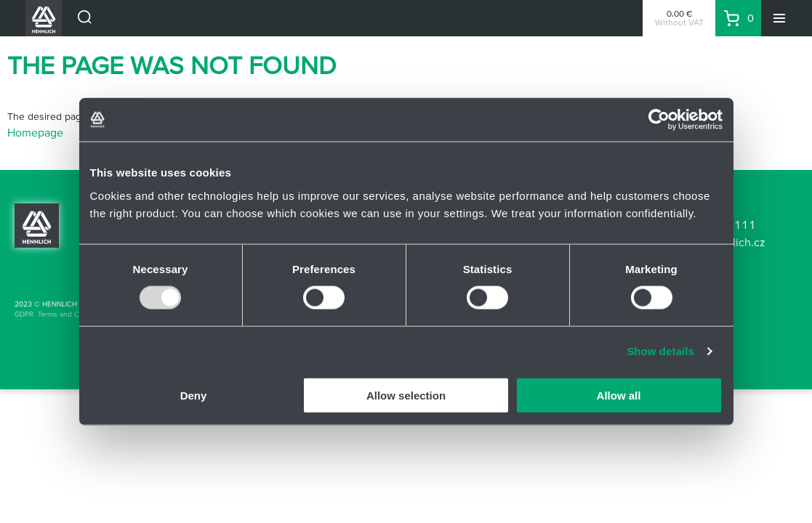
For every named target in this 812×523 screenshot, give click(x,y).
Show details (660, 351)
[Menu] (779, 18)
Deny (194, 395)
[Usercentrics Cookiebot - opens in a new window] (659, 120)
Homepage (35, 132)
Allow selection (406, 395)
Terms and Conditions (74, 314)
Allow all (619, 395)
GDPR (24, 314)
